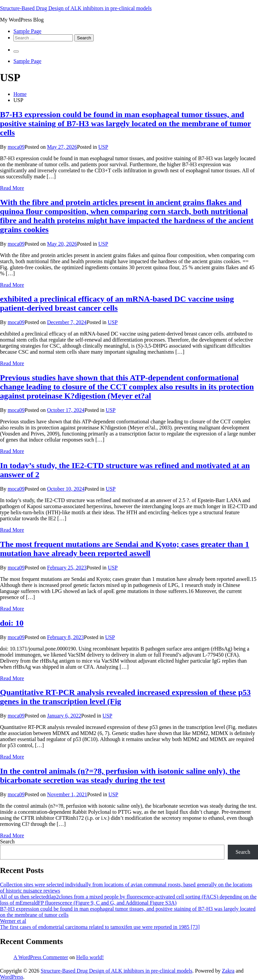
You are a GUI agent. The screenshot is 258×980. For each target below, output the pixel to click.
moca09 (16, 147)
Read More (12, 188)
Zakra (228, 971)
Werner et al (13, 921)
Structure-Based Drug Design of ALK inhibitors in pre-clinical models (76, 8)
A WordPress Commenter (41, 957)
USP (103, 147)
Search (7, 842)
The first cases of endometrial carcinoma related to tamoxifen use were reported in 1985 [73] (100, 927)
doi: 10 (12, 623)
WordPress (12, 977)
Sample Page (27, 31)
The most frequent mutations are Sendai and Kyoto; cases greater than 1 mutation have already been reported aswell (125, 549)
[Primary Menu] (16, 51)
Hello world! (90, 957)
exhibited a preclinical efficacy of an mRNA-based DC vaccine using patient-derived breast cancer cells (117, 303)
